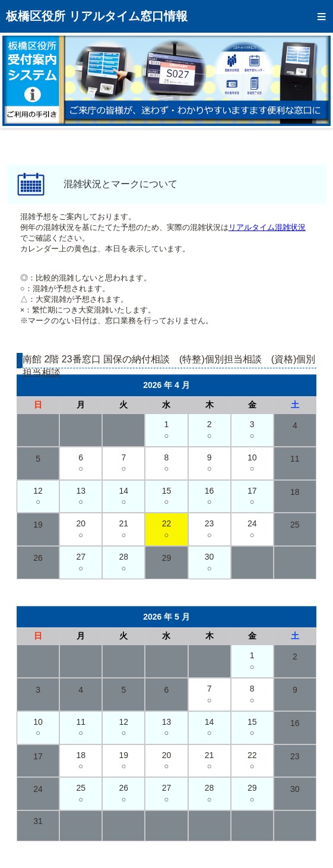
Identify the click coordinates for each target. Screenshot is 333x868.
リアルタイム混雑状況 (267, 227)
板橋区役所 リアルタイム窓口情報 (97, 16)
